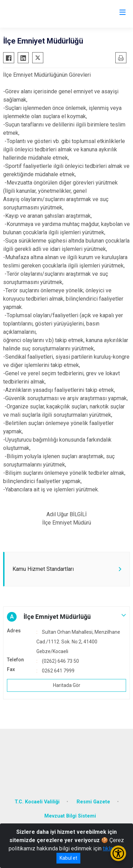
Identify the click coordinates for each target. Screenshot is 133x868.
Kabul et (68, 858)
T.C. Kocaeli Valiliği (37, 802)
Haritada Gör (67, 685)
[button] (66, 617)
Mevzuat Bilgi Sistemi (70, 816)
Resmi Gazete (93, 802)
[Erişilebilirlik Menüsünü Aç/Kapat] (118, 853)
